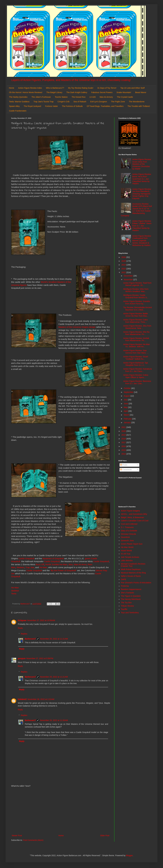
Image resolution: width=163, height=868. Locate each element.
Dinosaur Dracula (128, 534)
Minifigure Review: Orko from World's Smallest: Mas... (136, 290)
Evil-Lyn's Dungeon (99, 102)
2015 (124, 450)
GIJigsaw (22, 620)
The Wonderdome (137, 102)
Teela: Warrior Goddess (19, 102)
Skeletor (20, 567)
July (126, 400)
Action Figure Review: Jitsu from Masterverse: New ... (137, 327)
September (129, 392)
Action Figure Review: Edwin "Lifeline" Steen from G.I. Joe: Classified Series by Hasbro (142, 226)
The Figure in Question (131, 596)
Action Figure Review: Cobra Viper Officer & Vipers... (136, 376)
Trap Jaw (30, 567)
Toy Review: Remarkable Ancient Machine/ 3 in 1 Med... (138, 309)
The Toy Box (126, 603)
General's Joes (127, 541)
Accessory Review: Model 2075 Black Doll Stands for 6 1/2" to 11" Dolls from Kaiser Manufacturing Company (136, 210)
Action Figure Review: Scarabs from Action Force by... (137, 302)
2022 (124, 272)
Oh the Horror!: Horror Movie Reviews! (26, 92)
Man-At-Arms (80, 564)
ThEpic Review (127, 606)
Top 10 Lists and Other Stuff (132, 88)
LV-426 (93, 97)
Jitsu (70, 564)
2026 (124, 257)
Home (11, 88)
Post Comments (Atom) (33, 840)
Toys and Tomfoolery (130, 613)
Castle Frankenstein (18, 111)
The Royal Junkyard (32, 106)
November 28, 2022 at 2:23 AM (41, 699)
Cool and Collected (129, 524)
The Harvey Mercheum (131, 599)
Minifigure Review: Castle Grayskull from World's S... (136, 296)
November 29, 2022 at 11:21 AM (54, 639)
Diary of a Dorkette (129, 531)
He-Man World (127, 547)
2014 (124, 454)
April (126, 411)
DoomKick (125, 537)
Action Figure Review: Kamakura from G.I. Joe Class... (138, 370)
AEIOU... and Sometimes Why (134, 514)
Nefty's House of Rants (131, 576)
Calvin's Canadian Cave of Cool (135, 521)
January (127, 423)
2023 (124, 269)
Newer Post (17, 836)
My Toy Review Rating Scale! (81, 88)
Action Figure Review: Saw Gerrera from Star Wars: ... (136, 352)
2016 (124, 446)
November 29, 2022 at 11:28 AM (54, 720)
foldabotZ (22, 699)
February (128, 419)
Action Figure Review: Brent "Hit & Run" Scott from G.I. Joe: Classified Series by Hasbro (142, 179)
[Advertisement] (61, 811)
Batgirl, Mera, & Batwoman (133, 517)
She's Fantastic (128, 593)
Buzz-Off (40, 564)
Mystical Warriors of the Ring (133, 573)
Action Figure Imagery (130, 511)
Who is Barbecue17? (55, 88)
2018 (124, 439)
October (127, 388)
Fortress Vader (52, 106)
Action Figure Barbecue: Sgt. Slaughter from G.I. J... (136, 364)
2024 (124, 265)
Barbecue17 (30, 639)
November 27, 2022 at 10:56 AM (41, 620)
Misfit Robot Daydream (131, 569)
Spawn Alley (14, 106)
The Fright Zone (118, 102)
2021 (124, 427)
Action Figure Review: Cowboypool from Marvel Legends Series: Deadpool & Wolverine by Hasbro (142, 241)
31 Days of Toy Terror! (107, 88)
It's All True (126, 554)
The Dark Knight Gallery (77, 92)
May (126, 407)
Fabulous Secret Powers (102, 92)
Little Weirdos (127, 560)
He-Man (43, 567)
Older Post (105, 836)
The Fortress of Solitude (72, 106)
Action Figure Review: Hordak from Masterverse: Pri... (136, 339)
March (127, 415)
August (127, 396)
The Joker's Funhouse (41, 97)
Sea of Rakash (80, 102)
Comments (126, 470)
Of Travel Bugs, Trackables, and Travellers (105, 106)
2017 (124, 442)
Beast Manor (141, 92)
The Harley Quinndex (18, 97)
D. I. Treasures (127, 527)
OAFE (124, 579)
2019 (124, 435)
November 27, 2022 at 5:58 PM (40, 658)
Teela (14, 594)
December (128, 276)
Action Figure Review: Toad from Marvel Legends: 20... (137, 284)
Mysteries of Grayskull (53, 558)
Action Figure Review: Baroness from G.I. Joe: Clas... (137, 382)
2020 (124, 431)
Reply (20, 628)
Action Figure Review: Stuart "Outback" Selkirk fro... (136, 358)
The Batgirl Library (54, 92)
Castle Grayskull (26, 558)
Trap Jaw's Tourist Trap (44, 102)
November (128, 280)
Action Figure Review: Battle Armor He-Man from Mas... (136, 315)
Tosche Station (61, 97)
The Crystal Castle (125, 97)
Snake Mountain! (124, 92)
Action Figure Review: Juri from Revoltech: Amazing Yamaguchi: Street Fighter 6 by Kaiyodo (142, 194)
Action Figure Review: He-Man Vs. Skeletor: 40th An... (137, 346)
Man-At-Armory (106, 97)
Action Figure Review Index (30, 88)
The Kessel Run (79, 97)
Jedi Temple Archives (130, 557)
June (126, 404)
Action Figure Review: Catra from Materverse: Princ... (135, 321)
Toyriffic (124, 609)
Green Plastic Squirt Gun (132, 544)
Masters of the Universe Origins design (77, 327)
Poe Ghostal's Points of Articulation (136, 583)
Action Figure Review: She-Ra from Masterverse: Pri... (136, 333)
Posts (124, 465)
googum (22, 658)
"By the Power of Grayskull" (63, 570)
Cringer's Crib (63, 102)
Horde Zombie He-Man (56, 564)
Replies (24, 634)
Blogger (129, 855)
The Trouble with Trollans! (139, 106)
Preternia (125, 586)
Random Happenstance (131, 589)
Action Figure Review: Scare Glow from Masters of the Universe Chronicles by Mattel (142, 164)
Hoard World (126, 551)
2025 (124, 261)
